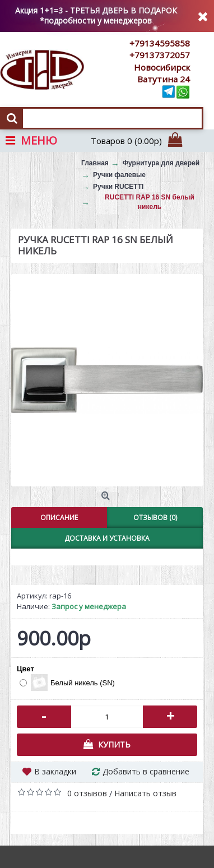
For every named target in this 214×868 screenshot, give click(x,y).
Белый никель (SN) (67, 683)
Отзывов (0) (155, 517)
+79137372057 (160, 55)
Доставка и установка (107, 538)
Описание (59, 517)
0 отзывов (87, 793)
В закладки (55, 771)
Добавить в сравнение (146, 771)
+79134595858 (160, 43)
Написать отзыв (145, 793)
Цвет (25, 669)
